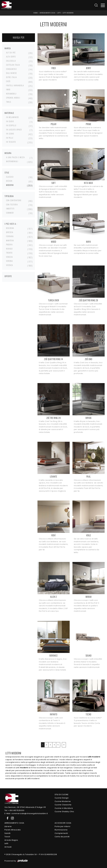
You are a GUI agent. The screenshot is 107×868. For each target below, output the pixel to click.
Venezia (9, 257)
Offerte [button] (8, 276)
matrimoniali (12, 161)
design (9, 181)
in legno (10, 134)
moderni (10, 185)
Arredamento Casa (47, 13)
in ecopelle (11, 125)
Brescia (10, 232)
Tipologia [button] (9, 196)
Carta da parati (62, 837)
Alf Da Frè (11, 53)
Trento (9, 253)
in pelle (10, 138)
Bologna (10, 228)
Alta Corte (11, 57)
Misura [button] (8, 153)
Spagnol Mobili (13, 98)
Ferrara (10, 236)
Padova (9, 244)
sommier (10, 213)
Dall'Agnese (11, 73)
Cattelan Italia (13, 65)
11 (64, 745)
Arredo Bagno (11, 840)
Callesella (11, 61)
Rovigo (9, 249)
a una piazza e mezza (15, 157)
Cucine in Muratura (64, 808)
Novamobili (11, 94)
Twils (9, 102)
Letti (59, 13)
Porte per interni (62, 826)
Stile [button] (7, 173)
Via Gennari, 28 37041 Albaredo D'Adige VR (25, 807)
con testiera (12, 204)
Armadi (8, 847)
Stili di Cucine (62, 795)
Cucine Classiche (63, 805)
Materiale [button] (9, 113)
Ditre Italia (11, 77)
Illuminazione (61, 830)
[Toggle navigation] (103, 5)
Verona (9, 261)
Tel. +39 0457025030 (14, 810)
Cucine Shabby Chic (64, 812)
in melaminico (12, 117)
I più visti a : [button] (11, 224)
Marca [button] (8, 48)
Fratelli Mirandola (15, 85)
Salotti (8, 833)
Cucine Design (62, 798)
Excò (8, 81)
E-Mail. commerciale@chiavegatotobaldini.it (26, 813)
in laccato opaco (14, 130)
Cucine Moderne (63, 801)
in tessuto (11, 142)
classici (10, 177)
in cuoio (10, 121)
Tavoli (7, 837)
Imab (8, 89)
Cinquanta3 (11, 69)
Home (36, 13)
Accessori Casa (63, 823)
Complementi (61, 833)
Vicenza (10, 265)
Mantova (10, 240)
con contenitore (14, 200)
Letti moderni (68, 13)
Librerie (8, 826)
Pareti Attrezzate (13, 830)
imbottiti (10, 209)
